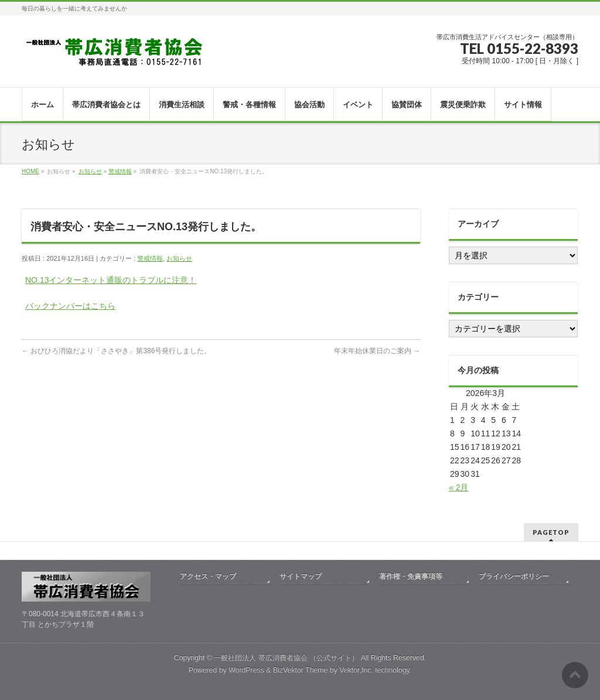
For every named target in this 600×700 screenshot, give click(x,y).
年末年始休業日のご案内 (377, 351)
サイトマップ (301, 576)
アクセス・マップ (208, 576)
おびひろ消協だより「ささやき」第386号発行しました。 (116, 351)
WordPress (246, 670)
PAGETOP (551, 532)
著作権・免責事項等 (411, 576)
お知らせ (90, 171)
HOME (30, 171)
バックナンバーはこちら (70, 306)
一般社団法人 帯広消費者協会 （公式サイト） (286, 658)
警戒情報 (120, 171)
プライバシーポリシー (514, 576)
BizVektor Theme (301, 670)
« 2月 (458, 487)
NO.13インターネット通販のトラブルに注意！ (111, 280)
